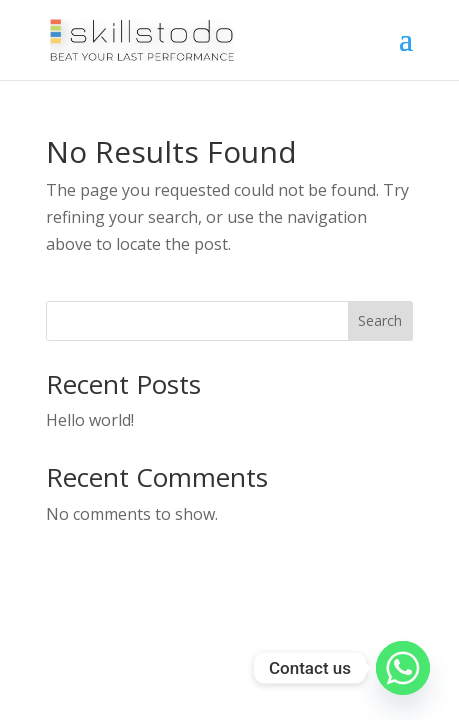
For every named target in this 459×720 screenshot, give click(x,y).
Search (380, 320)
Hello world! (90, 420)
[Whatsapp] (403, 668)
